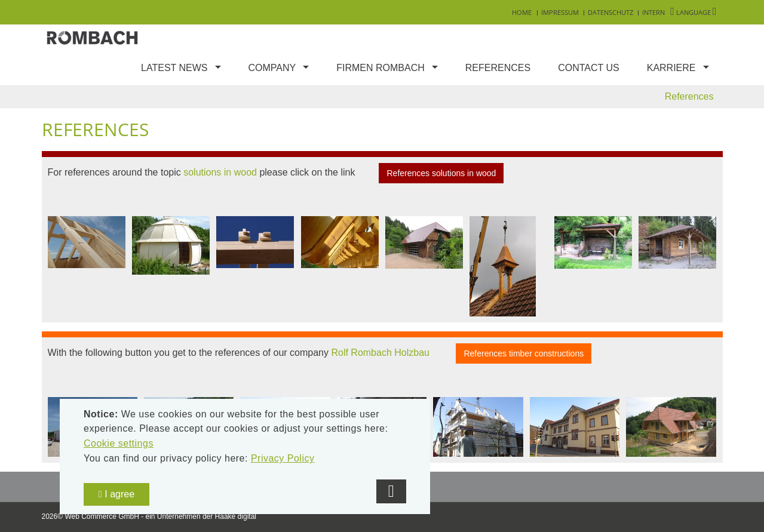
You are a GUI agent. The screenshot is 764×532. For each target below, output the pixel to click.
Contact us (589, 68)
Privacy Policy (283, 458)
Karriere (671, 68)
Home (522, 12)
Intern (653, 12)
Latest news (174, 68)
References (498, 68)
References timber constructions (524, 353)
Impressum (560, 12)
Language (693, 12)
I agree (116, 494)
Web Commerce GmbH (102, 516)
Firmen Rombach (381, 68)
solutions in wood (220, 172)
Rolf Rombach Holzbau (380, 353)
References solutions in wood (441, 173)
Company (272, 68)
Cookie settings (119, 443)
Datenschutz (610, 12)
